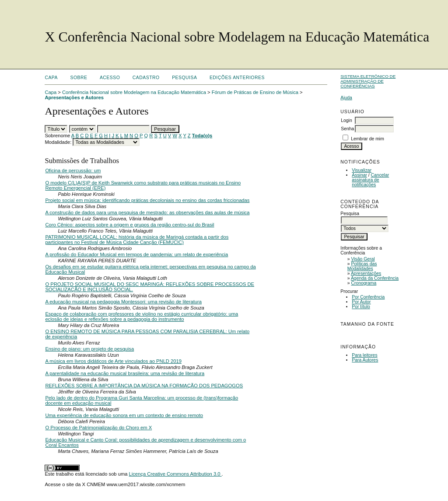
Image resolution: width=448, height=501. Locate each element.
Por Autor (361, 302)
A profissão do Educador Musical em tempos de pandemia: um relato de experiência (136, 254)
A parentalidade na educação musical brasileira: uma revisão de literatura (125, 373)
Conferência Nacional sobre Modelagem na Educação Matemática (134, 92)
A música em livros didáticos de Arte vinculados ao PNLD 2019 (113, 361)
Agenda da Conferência (375, 278)
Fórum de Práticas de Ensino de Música (255, 92)
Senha (347, 129)
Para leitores (364, 355)
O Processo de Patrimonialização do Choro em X (98, 428)
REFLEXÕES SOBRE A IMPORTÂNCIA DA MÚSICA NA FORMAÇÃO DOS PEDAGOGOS (144, 386)
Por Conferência (368, 297)
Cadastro (146, 78)
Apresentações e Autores (74, 97)
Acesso (110, 78)
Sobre (79, 78)
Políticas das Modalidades (362, 266)
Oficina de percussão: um (73, 170)
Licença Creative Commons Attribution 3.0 (175, 474)
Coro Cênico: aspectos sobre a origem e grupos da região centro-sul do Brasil (129, 225)
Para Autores (365, 360)
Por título (361, 307)
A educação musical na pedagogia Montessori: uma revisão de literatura (123, 302)
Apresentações (366, 273)
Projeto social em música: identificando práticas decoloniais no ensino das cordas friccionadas (147, 200)
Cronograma (364, 283)
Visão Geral (363, 259)
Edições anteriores (237, 78)
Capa (51, 78)
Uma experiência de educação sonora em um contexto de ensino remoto (124, 415)
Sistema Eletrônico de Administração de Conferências (368, 81)
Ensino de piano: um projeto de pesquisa (89, 349)
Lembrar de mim (367, 139)
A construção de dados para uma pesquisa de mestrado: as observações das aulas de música (147, 212)
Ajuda (346, 98)
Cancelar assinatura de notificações (370, 180)
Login (346, 120)
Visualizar (362, 170)
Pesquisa (184, 78)
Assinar (359, 175)
